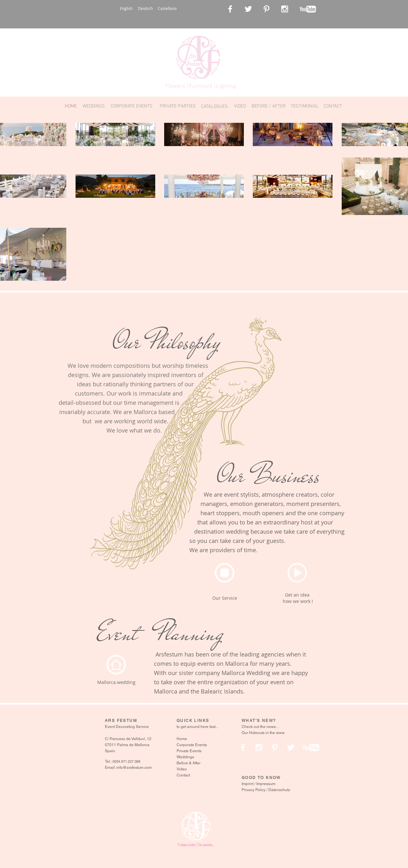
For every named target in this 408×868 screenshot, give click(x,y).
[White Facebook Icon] (230, 9)
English (126, 8)
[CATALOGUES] (214, 106)
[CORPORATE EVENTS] (131, 106)
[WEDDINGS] (94, 106)
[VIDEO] (240, 106)
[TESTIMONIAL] (305, 106)
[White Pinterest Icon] (266, 9)
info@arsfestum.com (134, 768)
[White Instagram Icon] (285, 9)
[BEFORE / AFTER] (269, 106)
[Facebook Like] (335, 10)
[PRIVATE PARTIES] (178, 106)
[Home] (116, 665)
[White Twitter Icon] (248, 9)
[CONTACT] (333, 106)
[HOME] (71, 106)
